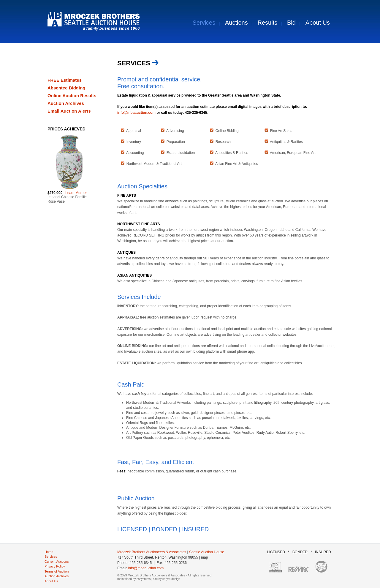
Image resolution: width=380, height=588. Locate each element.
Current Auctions (57, 562)
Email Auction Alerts (69, 111)
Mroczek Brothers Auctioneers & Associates (152, 552)
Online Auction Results (72, 96)
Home (49, 552)
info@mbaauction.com (136, 113)
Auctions (236, 23)
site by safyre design (166, 579)
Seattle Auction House (207, 552)
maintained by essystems (134, 579)
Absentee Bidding (66, 88)
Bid (291, 23)
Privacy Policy (55, 566)
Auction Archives (66, 103)
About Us (318, 23)
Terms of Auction (57, 571)
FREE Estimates (65, 80)
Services (204, 23)
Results (268, 23)
